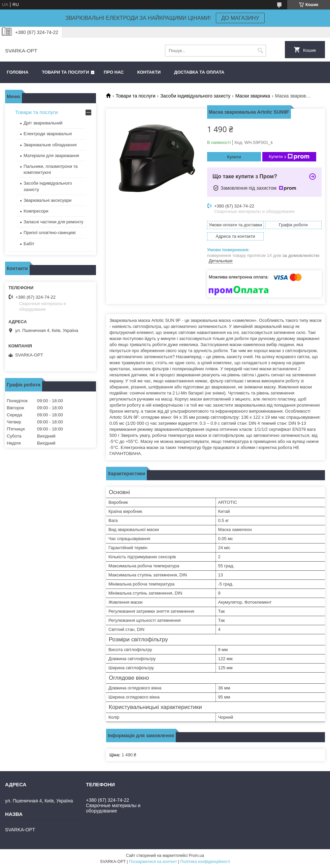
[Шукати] (260, 51)
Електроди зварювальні (48, 134)
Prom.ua (196, 856)
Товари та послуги (65, 72)
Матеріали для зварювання (51, 156)
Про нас (114, 72)
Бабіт (29, 244)
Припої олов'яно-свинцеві (50, 233)
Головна (18, 72)
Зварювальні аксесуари (47, 200)
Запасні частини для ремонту (54, 222)
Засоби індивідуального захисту (195, 96)
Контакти (149, 72)
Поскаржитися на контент (153, 862)
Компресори (36, 211)
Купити (234, 157)
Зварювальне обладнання (50, 145)
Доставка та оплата (199, 72)
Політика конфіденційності (205, 862)
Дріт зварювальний (43, 123)
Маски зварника (253, 96)
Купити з (289, 157)
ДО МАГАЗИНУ (240, 18)
